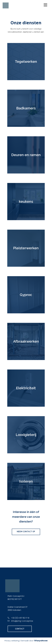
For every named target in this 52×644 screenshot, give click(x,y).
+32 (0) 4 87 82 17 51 (20, 618)
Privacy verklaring (12, 641)
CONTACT (20, 629)
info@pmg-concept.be (22, 621)
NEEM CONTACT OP (26, 532)
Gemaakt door (34, 641)
